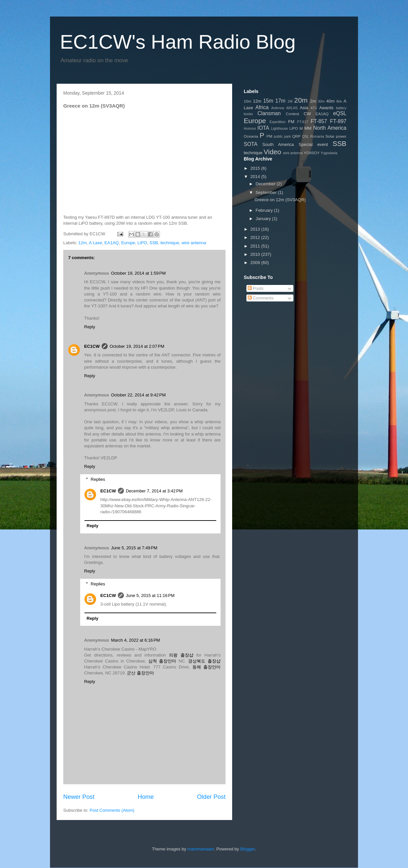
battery (341, 108)
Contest (292, 114)
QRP (296, 136)
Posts (256, 288)
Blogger (247, 849)
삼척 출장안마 (162, 661)
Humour (250, 129)
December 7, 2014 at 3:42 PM (154, 491)
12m (83, 243)
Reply (90, 327)
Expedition (278, 122)
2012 (256, 237)
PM (270, 136)
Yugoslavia (329, 153)
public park (282, 137)
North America (330, 128)
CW (307, 114)
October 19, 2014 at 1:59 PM (138, 273)
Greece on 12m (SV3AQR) (280, 200)
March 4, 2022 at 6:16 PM (135, 640)
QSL (306, 137)
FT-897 (338, 121)
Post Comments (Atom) (112, 810)
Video (272, 152)
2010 (256, 254)
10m (248, 101)
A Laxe (95, 243)
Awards (326, 108)
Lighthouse (279, 129)
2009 (256, 263)
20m (301, 100)
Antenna (278, 108)
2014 (256, 177)
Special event (313, 144)
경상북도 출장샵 (204, 661)
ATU (314, 108)
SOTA (251, 144)
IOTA (263, 128)
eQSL (340, 113)
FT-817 (303, 122)
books (248, 114)
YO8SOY (312, 153)
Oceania (251, 136)
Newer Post (79, 797)
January (264, 219)
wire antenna (194, 243)
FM (291, 122)
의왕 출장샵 (181, 655)
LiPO (142, 243)
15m (268, 101)
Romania (317, 137)
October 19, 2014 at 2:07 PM (137, 346)
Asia (304, 108)
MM (308, 128)
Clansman (269, 113)
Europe (128, 243)
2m (313, 101)
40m (330, 101)
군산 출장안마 (140, 673)
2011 (256, 246)
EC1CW (92, 346)
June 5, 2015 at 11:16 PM (150, 595)
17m (280, 101)
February (265, 210)
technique (170, 243)
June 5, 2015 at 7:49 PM (134, 548)
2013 (256, 229)
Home (146, 797)
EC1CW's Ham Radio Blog (178, 42)
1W (290, 101)
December (266, 184)
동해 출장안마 (206, 667)
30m (321, 101)
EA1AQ (111, 243)
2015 (256, 168)
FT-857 (319, 121)
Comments (261, 298)
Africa (262, 107)
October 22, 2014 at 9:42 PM (138, 395)
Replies (98, 479)
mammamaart (201, 849)
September (267, 192)
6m (339, 101)
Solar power (336, 136)
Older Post (211, 797)
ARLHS (292, 108)
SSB (154, 243)
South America (278, 144)
